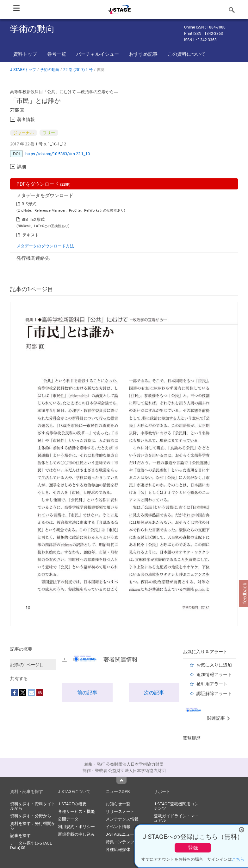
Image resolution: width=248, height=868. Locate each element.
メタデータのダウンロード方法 (45, 246)
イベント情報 (118, 827)
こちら (238, 859)
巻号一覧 (57, 54)
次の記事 (154, 692)
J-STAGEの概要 (72, 804)
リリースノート (120, 811)
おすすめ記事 (143, 54)
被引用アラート (212, 684)
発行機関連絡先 (33, 258)
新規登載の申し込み (76, 834)
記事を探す (20, 835)
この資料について (187, 54)
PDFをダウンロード (43, 184)
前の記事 (87, 692)
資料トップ (25, 54)
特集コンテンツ (120, 842)
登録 (193, 848)
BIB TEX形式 (33, 219)
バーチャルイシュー (98, 54)
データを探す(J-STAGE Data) (31, 845)
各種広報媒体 (118, 849)
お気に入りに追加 (214, 665)
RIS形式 (29, 204)
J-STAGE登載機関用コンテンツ (176, 806)
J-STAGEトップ (23, 69)
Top (121, 780)
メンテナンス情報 (122, 819)
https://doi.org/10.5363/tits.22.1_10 (58, 154)
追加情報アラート (214, 674)
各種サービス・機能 (76, 811)
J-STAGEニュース (122, 834)
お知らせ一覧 (118, 804)
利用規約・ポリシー (76, 827)
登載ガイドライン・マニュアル (176, 818)
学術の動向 (50, 69)
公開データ (68, 819)
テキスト (31, 235)
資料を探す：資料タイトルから (33, 806)
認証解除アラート (214, 693)
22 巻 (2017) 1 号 (78, 69)
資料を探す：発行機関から (33, 826)
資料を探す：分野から (31, 816)
